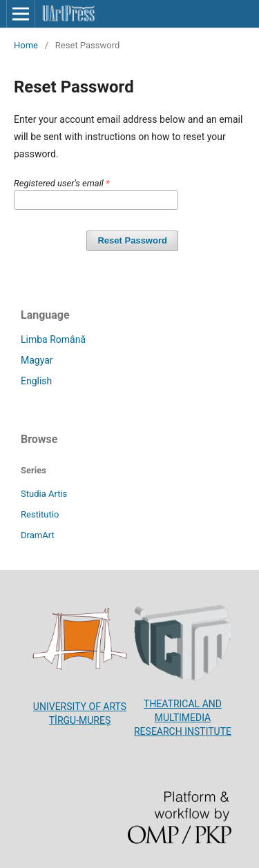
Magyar (37, 360)
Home (26, 45)
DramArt (38, 535)
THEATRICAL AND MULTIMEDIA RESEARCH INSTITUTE (183, 718)
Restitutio (40, 514)
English (36, 381)
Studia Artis (44, 494)
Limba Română (53, 339)
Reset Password (132, 240)
